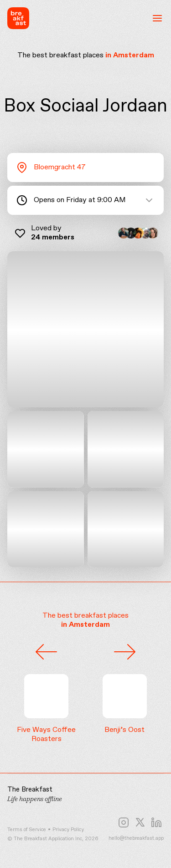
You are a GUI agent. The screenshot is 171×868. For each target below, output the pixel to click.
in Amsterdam (130, 56)
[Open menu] (157, 18)
